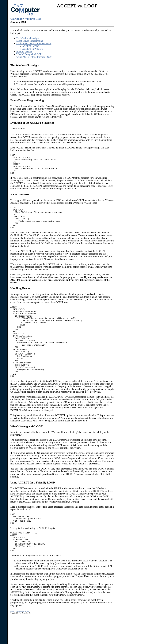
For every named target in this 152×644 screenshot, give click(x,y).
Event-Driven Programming (30, 41)
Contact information (22, 640)
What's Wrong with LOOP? (29, 54)
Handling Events (24, 52)
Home (12, 640)
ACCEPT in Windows (33, 49)
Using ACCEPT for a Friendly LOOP (34, 57)
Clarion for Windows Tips (26, 19)
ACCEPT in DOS (31, 46)
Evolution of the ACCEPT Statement (34, 44)
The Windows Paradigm (28, 38)
